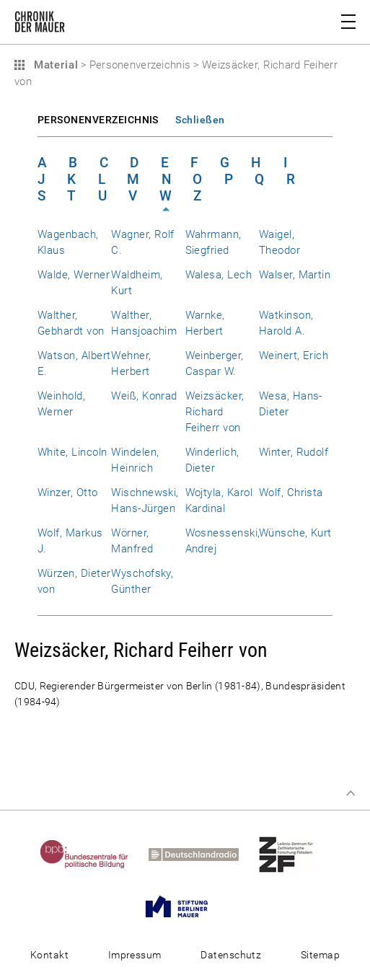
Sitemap (320, 955)
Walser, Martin (295, 275)
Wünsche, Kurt (295, 533)
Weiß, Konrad (144, 396)
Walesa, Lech (219, 275)
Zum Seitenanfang (351, 793)
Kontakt (49, 955)
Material (54, 65)
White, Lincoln (72, 452)
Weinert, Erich (294, 356)
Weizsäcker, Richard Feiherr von (215, 412)
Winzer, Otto (68, 493)
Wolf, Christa (291, 493)
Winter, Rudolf (294, 452)
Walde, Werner (74, 275)
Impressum (135, 955)
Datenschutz (231, 955)
